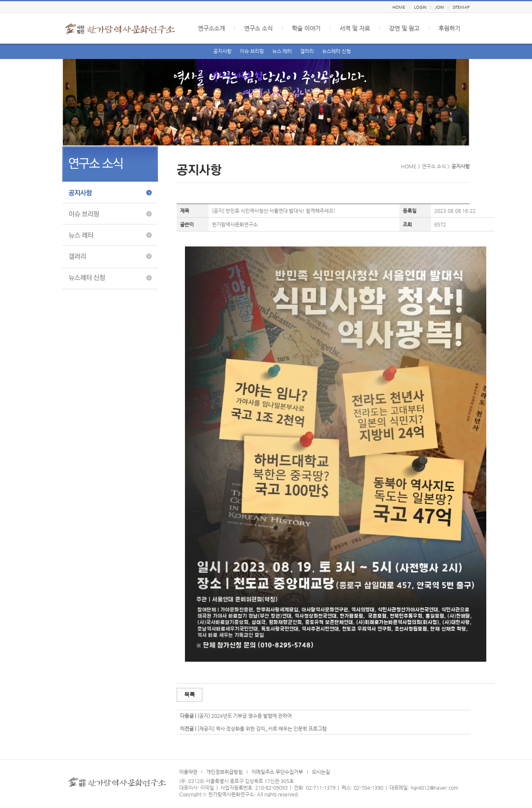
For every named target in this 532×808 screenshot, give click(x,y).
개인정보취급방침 (224, 772)
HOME (399, 7)
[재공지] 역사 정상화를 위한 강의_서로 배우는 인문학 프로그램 (262, 729)
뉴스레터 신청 (336, 51)
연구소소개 (211, 28)
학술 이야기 (306, 28)
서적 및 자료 (355, 28)
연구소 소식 (258, 28)
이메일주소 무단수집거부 (277, 772)
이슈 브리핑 (252, 51)
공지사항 (222, 51)
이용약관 (188, 772)
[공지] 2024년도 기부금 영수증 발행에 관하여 (245, 716)
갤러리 (307, 51)
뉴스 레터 (282, 51)
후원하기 (449, 28)
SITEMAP (461, 7)
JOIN (440, 7)
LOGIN (420, 7)
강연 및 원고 (404, 28)
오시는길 (321, 772)
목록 (190, 694)
